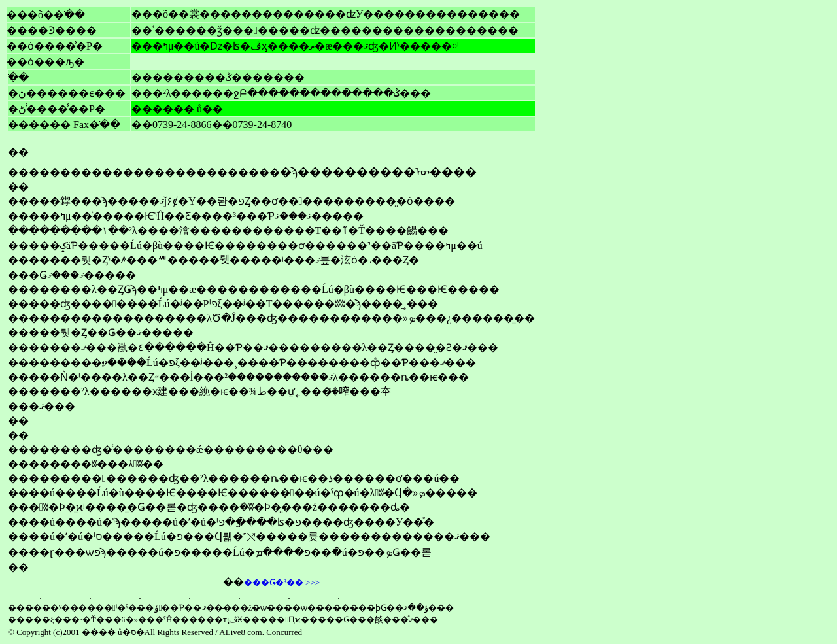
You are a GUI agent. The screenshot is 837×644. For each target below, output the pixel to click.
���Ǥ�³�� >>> (282, 582)
